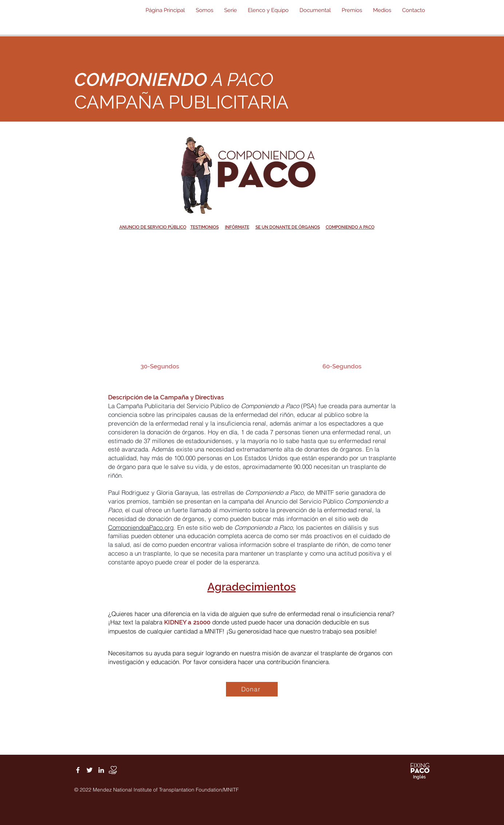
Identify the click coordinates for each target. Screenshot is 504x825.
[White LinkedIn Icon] (101, 770)
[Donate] (113, 770)
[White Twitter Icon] (90, 770)
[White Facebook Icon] (78, 770)
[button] (205, 10)
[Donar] (252, 689)
